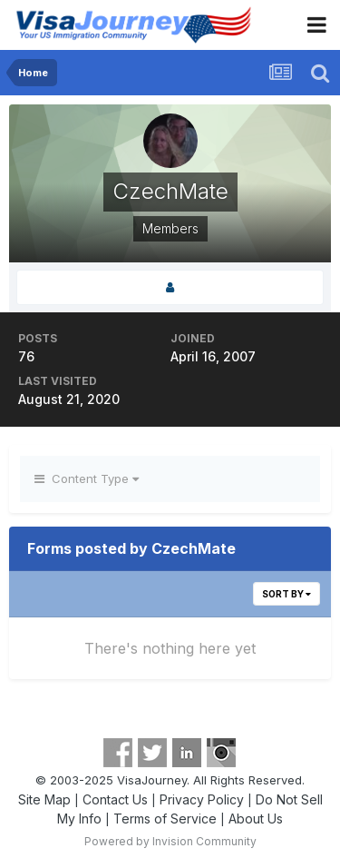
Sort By (287, 594)
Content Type (87, 478)
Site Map (44, 799)
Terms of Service (165, 819)
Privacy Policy (202, 799)
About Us (256, 819)
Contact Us (115, 799)
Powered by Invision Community (170, 841)
